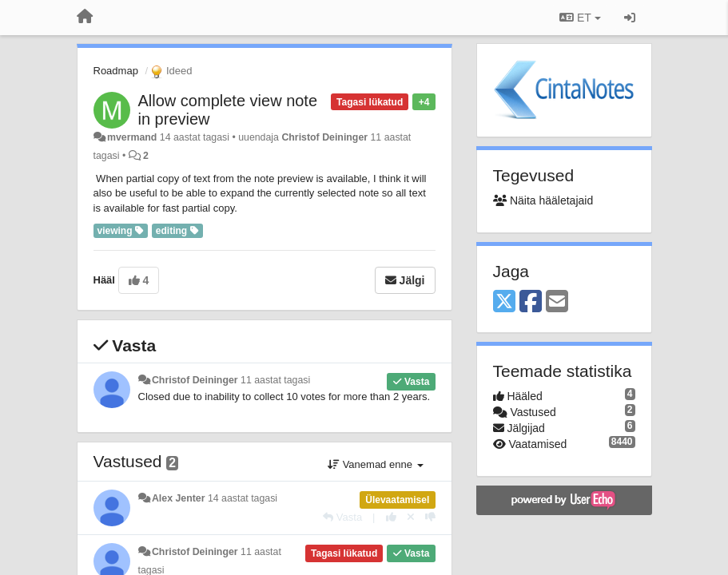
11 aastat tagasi (275, 380)
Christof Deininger (324, 137)
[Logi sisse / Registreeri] (630, 18)
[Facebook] (531, 302)
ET (580, 18)
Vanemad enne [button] (375, 464)
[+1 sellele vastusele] (391, 517)
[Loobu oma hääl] (411, 517)
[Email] (557, 302)
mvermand (132, 137)
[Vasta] (342, 517)
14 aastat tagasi (243, 498)
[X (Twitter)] (504, 302)
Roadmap (116, 71)
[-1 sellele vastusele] (430, 517)
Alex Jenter (179, 498)
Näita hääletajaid (543, 200)
